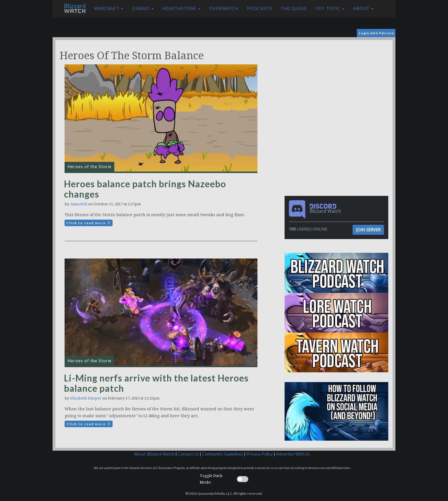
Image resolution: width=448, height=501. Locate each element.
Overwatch (224, 8)
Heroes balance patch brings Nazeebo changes (145, 189)
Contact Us (188, 454)
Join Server (368, 230)
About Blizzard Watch (154, 454)
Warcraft (109, 8)
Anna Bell (79, 204)
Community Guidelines (223, 454)
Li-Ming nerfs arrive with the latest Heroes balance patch (156, 383)
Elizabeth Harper (86, 398)
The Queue (294, 8)
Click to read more (89, 223)
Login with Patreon (376, 33)
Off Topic (330, 8)
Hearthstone (181, 8)
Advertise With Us (293, 454)
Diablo (143, 8)
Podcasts (259, 8)
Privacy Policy (260, 454)
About (363, 8)
